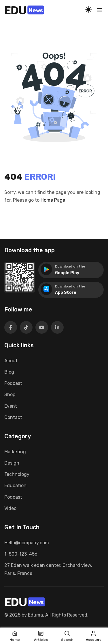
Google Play (67, 273)
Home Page (53, 200)
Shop (10, 395)
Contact (13, 417)
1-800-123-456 (21, 554)
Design (12, 463)
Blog (9, 372)
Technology (17, 474)
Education (15, 486)
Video (10, 508)
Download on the (70, 266)
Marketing (15, 452)
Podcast (13, 383)
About (11, 361)
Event (11, 406)
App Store (66, 293)
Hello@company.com (27, 543)
